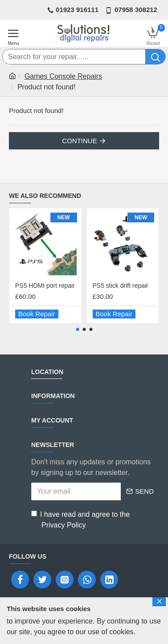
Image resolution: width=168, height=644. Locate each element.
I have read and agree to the (80, 521)
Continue (79, 141)
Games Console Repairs (63, 76)
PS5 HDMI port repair (45, 286)
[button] (77, 329)
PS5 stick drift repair (121, 286)
